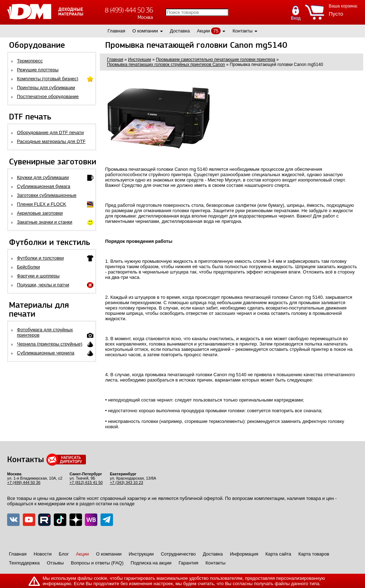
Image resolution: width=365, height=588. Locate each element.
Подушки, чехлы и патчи (43, 285)
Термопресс (30, 61)
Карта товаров (314, 554)
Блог (64, 554)
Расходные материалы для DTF (52, 141)
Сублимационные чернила (46, 353)
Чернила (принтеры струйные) (50, 344)
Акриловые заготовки (40, 213)
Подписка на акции (151, 563)
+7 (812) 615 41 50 (86, 482)
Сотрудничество (178, 554)
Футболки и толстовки (40, 258)
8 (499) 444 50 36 (129, 10)
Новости (42, 554)
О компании (145, 31)
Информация (244, 554)
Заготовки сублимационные (47, 195)
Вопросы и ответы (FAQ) (97, 563)
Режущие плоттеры (38, 70)
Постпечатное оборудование (48, 96)
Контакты (242, 31)
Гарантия (188, 563)
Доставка (180, 31)
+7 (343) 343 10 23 (126, 482)
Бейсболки (29, 267)
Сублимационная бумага (44, 186)
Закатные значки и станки (45, 222)
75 (216, 31)
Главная (116, 31)
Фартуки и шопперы (38, 276)
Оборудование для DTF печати (51, 132)
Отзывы (55, 563)
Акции (203, 31)
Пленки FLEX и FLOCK (42, 204)
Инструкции (141, 554)
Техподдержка (24, 563)
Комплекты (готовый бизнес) (48, 79)
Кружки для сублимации (43, 177)
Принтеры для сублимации (46, 88)
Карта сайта (278, 554)
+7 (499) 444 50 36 (24, 482)
